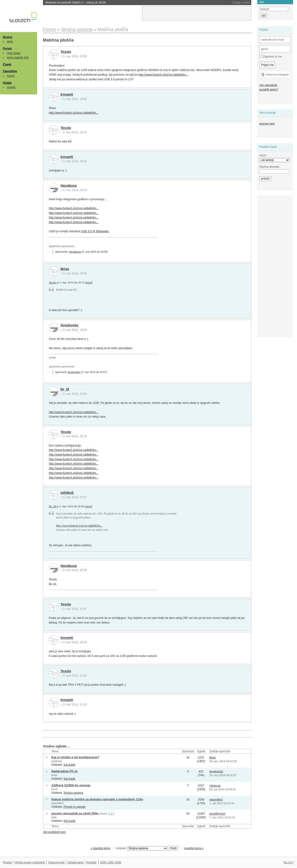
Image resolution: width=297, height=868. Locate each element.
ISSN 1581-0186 (111, 862)
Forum (7, 48)
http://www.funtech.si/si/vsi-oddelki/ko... (163, 75)
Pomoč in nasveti (74, 807)
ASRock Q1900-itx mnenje (71, 785)
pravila (11, 87)
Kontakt (91, 862)
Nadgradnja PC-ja (64, 771)
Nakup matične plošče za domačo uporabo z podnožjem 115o (97, 799)
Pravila (7, 862)
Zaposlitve (10, 71)
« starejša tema (100, 848)
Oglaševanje (75, 862)
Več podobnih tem (54, 832)
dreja (54, 775)
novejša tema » (194, 848)
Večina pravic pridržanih (30, 862)
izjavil (89, 283)
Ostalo (7, 83)
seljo (54, 817)
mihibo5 (67, 493)
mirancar (215, 786)
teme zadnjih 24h (18, 58)
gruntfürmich (217, 814)
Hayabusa (69, 186)
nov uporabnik (268, 85)
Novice (7, 37)
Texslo (66, 52)
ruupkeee (57, 761)
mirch (54, 789)
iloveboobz (69, 325)
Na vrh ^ (289, 862)
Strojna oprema (73, 793)
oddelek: (142, 848)
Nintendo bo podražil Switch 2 (76, 3)
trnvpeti (67, 94)
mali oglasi (14, 53)
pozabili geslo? (269, 90)
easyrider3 (57, 803)
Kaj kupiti (69, 765)
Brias (65, 269)
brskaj (11, 76)
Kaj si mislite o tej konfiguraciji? (75, 757)
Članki (7, 64)
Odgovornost (56, 862)
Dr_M (65, 389)
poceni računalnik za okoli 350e (75, 813)
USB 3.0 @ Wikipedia (95, 231)
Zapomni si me (270, 56)
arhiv (10, 42)
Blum (213, 758)
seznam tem (267, 124)
